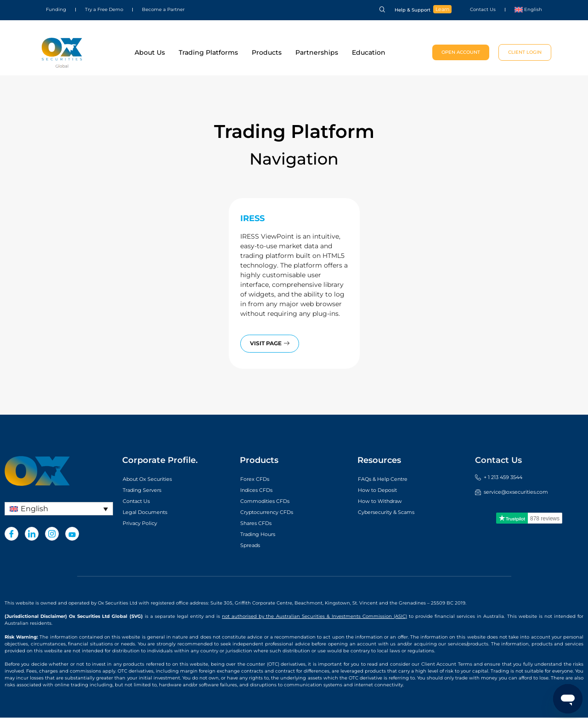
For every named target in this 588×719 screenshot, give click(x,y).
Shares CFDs (261, 524)
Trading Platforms (208, 52)
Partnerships (317, 52)
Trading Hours (263, 535)
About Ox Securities (155, 480)
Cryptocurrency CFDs (275, 513)
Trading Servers (148, 491)
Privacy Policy (145, 524)
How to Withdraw (386, 502)
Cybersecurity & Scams (395, 513)
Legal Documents (151, 513)
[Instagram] (52, 535)
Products (267, 52)
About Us (150, 52)
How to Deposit (383, 491)
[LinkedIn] (32, 535)
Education (369, 52)
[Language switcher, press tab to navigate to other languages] (59, 510)
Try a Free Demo (104, 9)
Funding (56, 9)
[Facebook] (11, 535)
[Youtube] (72, 535)
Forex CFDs (259, 480)
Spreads (253, 546)
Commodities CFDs (272, 502)
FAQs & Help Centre (390, 480)
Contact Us (483, 9)
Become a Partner (163, 9)
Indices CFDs (261, 491)
